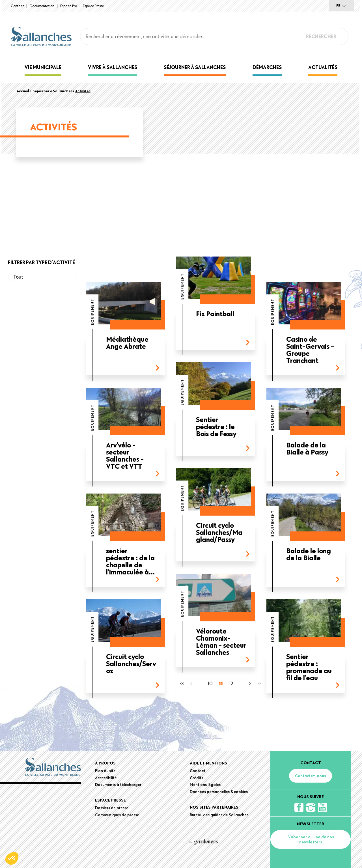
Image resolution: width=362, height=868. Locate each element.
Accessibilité (106, 778)
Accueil (23, 91)
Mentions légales (205, 785)
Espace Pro (69, 6)
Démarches (267, 67)
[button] (12, 858)
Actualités (323, 67)
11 (221, 683)
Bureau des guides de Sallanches (219, 815)
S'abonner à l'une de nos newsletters (311, 839)
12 (231, 683)
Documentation (42, 6)
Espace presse (93, 6)
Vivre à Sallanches (113, 67)
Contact (17, 6)
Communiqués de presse (117, 815)
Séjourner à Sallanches (195, 67)
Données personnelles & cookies (219, 792)
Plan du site (105, 771)
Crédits (196, 778)
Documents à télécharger (118, 785)
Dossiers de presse (112, 808)
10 (210, 683)
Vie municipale (43, 67)
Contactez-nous (311, 776)
